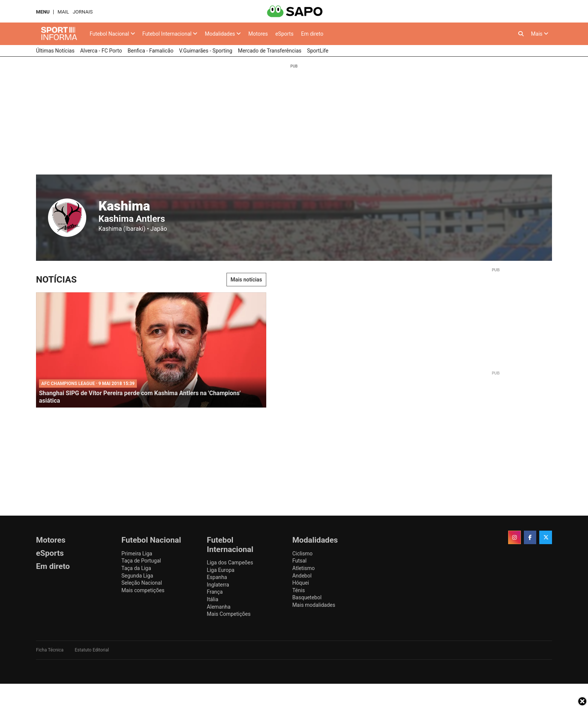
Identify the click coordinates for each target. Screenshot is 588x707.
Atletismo (303, 568)
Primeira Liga (137, 554)
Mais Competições (229, 614)
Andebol (302, 576)
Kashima (124, 206)
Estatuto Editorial (92, 650)
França (215, 592)
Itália (213, 599)
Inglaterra (218, 585)
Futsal (299, 561)
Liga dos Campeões (230, 563)
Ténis (298, 590)
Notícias (56, 280)
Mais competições (143, 590)
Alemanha (219, 607)
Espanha (217, 577)
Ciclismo (302, 554)
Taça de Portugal (141, 561)
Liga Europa (221, 570)
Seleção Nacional (142, 583)
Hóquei (300, 583)
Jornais (83, 12)
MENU (43, 12)
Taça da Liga (136, 568)
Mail (63, 12)
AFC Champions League (68, 384)
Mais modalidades (314, 605)
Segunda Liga (137, 576)
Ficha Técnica (50, 650)
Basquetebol (307, 597)
